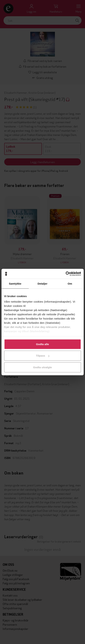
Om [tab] (70, 283)
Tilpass (43, 356)
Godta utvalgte (42, 367)
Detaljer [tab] (43, 283)
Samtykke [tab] (15, 283)
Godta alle (43, 344)
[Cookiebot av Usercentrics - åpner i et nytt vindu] (66, 274)
